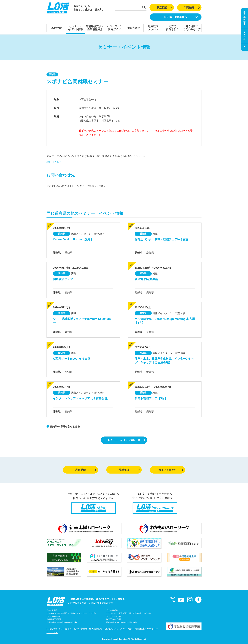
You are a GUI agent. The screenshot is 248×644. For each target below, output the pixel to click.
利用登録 (192, 8)
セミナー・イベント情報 (76, 28)
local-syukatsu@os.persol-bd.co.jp (63, 622)
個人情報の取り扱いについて (104, 629)
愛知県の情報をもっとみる (63, 426)
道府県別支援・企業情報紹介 (95, 28)
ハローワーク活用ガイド (114, 28)
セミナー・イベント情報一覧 (126, 440)
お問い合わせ (81, 629)
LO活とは (56, 28)
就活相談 (165, 8)
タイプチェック (171, 470)
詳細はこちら (54, 162)
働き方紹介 (134, 28)
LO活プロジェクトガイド (59, 629)
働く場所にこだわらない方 (192, 28)
